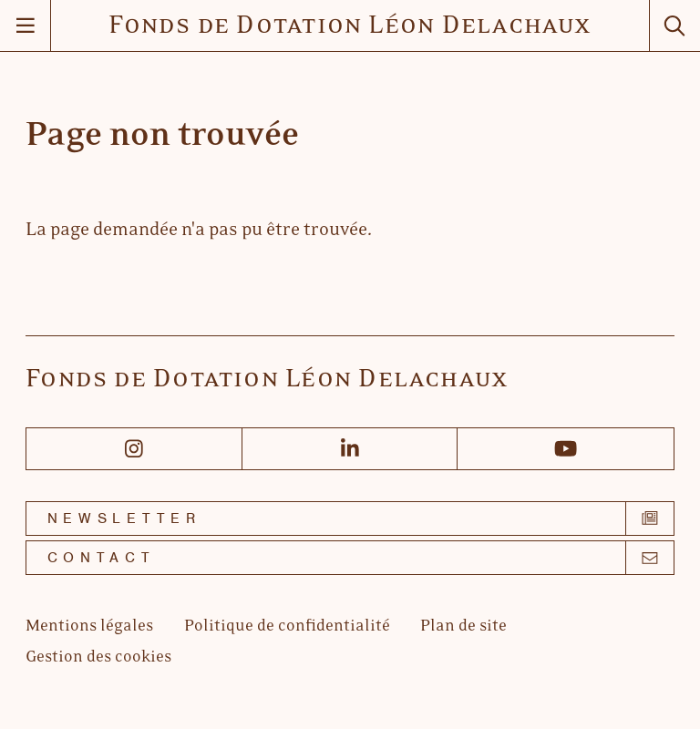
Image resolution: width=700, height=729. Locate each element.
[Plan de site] (463, 626)
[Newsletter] (350, 519)
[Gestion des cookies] (98, 657)
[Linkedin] (350, 449)
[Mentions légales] (89, 626)
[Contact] (350, 558)
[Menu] (26, 26)
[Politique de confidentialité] (287, 626)
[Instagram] (134, 449)
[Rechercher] (674, 26)
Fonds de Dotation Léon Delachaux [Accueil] (350, 26)
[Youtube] (566, 449)
